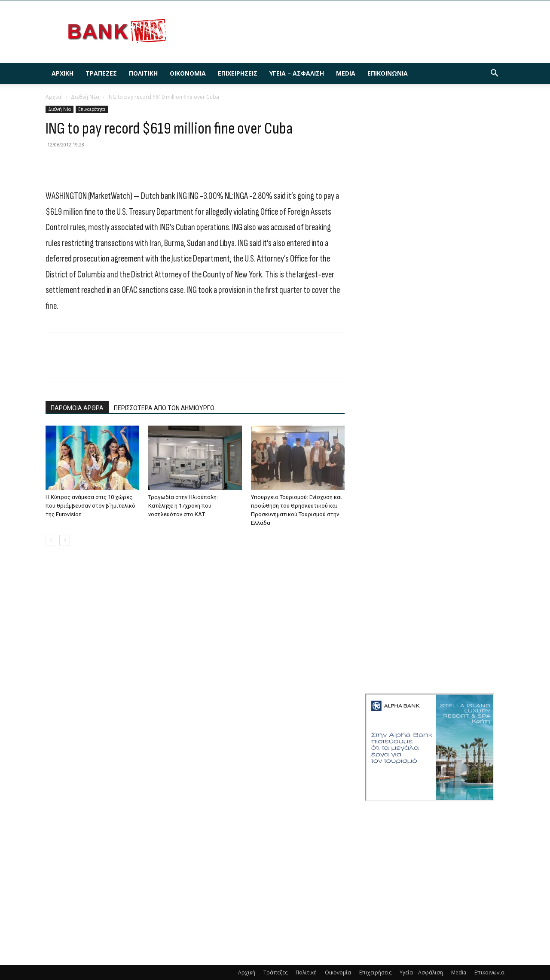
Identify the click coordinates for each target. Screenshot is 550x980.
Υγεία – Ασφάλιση (297, 73)
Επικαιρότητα (92, 109)
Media (346, 73)
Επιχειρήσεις (238, 73)
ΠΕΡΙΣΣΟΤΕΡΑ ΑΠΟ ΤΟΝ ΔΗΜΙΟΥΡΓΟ (164, 408)
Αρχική (63, 73)
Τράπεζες (101, 73)
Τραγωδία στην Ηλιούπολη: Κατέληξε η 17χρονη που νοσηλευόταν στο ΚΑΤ (183, 506)
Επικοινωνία (388, 73)
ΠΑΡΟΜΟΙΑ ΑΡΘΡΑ (77, 408)
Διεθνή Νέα (85, 97)
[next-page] (65, 540)
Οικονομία (188, 73)
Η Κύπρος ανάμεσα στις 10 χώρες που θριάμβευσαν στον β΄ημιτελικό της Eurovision (90, 506)
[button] (494, 74)
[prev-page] (51, 540)
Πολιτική (143, 73)
